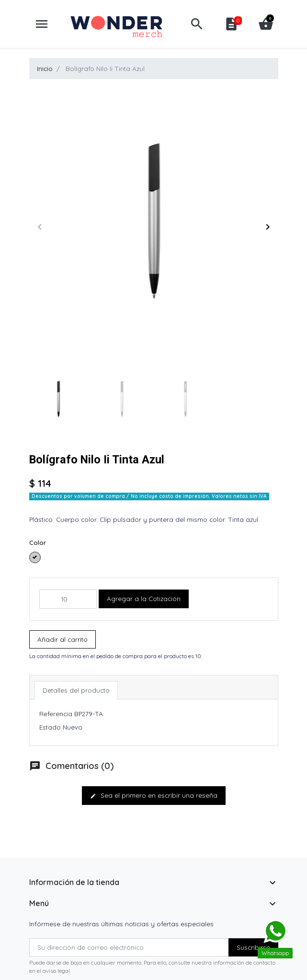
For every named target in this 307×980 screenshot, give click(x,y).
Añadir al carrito (63, 639)
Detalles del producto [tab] (76, 690)
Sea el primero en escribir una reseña (154, 795)
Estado (50, 727)
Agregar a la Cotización (144, 599)
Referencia (56, 714)
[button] (197, 24)
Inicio (45, 69)
